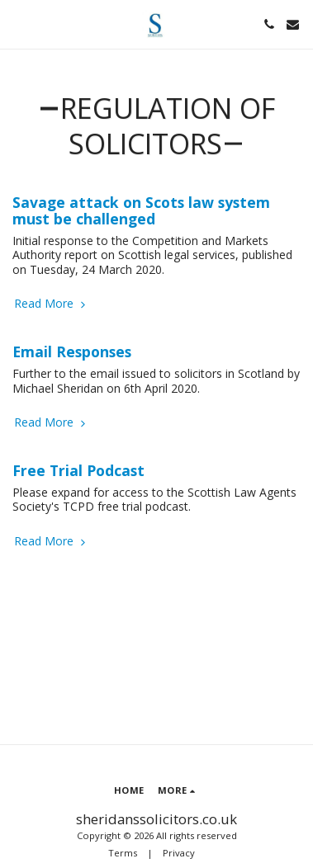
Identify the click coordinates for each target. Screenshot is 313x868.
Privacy (179, 853)
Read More (51, 304)
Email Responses (72, 351)
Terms (123, 853)
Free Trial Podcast (78, 470)
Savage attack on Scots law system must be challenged (141, 210)
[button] (18, 24)
